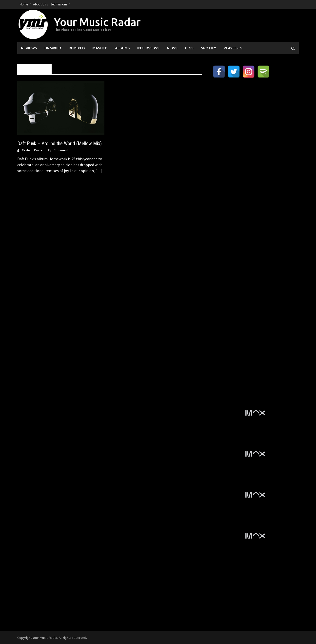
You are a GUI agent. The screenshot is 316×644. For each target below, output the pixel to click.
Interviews (148, 48)
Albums (122, 48)
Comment (61, 150)
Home (24, 4)
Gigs (189, 48)
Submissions (59, 4)
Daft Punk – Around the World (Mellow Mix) (59, 143)
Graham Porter (33, 150)
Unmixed (53, 48)
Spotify (209, 48)
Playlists (233, 48)
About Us (39, 4)
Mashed (100, 48)
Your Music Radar (97, 22)
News (172, 48)
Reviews (29, 48)
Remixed (77, 48)
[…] (99, 171)
